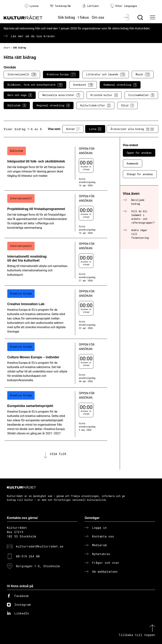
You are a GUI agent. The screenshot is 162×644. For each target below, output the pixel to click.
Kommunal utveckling (120, 85)
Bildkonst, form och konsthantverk (35, 85)
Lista (95, 129)
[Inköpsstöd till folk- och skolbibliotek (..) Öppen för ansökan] (56, 167)
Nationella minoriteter (61, 95)
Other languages (124, 6)
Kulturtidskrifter (95, 105)
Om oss (98, 17)
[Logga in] (127, 17)
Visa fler (58, 454)
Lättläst (91, 6)
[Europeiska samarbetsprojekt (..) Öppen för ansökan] (56, 414)
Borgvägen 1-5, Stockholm (38, 566)
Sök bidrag (66, 17)
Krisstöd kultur (104, 95)
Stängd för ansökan (140, 174)
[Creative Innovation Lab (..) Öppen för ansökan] (56, 312)
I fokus (83, 17)
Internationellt (22, 74)
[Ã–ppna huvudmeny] (153, 17)
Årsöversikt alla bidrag (133, 129)
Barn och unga (20, 95)
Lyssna (32, 6)
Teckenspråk (60, 6)
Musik (143, 74)
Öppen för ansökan (139, 153)
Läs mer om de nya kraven (33, 36)
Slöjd (127, 105)
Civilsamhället (141, 95)
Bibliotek (17, 105)
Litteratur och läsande (106, 74)
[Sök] (141, 17)
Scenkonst (83, 85)
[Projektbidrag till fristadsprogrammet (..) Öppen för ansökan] (56, 214)
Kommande (133, 163)
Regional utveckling (53, 105)
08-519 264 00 (28, 556)
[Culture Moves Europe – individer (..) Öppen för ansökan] (56, 363)
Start (7, 48)
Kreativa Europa (61, 74)
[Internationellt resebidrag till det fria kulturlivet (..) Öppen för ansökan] (56, 262)
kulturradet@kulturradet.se (40, 546)
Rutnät (73, 129)
